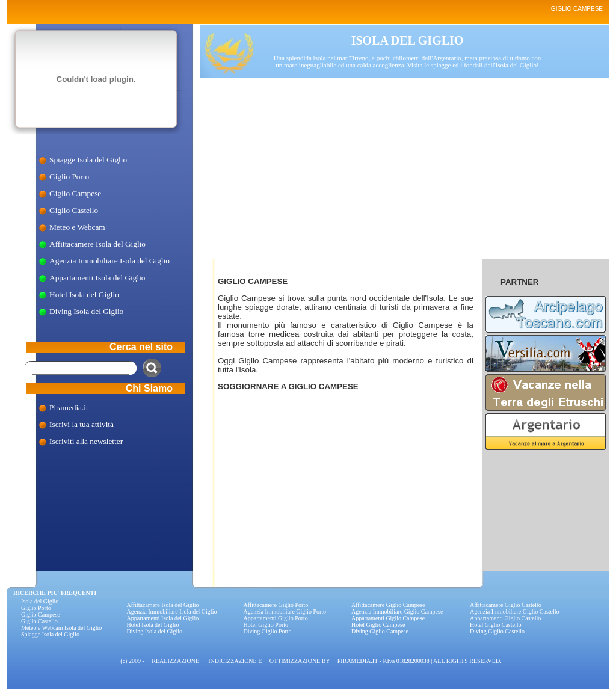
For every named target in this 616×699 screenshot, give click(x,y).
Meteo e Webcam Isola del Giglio (61, 628)
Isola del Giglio (40, 601)
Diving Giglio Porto (268, 631)
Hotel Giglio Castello (496, 625)
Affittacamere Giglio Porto (276, 605)
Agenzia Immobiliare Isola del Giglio (109, 261)
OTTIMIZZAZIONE (295, 661)
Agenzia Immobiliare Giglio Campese (397, 611)
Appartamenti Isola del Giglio (97, 278)
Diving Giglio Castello (497, 631)
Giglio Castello (74, 210)
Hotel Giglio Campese (378, 625)
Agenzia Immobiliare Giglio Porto (285, 611)
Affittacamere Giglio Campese (388, 605)
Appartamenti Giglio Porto (276, 618)
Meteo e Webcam (77, 227)
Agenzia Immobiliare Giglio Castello (515, 611)
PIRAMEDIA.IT (358, 661)
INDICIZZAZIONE (233, 661)
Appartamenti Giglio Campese (388, 618)
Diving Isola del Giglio (86, 311)
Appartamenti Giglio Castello (505, 618)
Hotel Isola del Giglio (84, 294)
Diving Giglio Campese (380, 631)
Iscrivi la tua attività (82, 424)
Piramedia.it (69, 408)
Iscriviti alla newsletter (86, 441)
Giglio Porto (69, 177)
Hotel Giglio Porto (266, 625)
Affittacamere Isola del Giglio (97, 244)
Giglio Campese (75, 193)
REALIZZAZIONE (175, 661)
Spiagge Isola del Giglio (88, 160)
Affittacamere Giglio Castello (506, 605)
